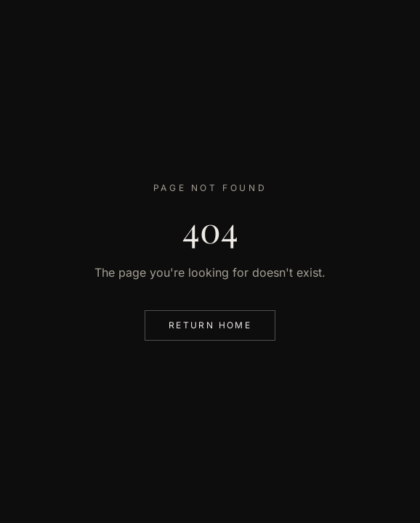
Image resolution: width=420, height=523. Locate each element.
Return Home (210, 325)
